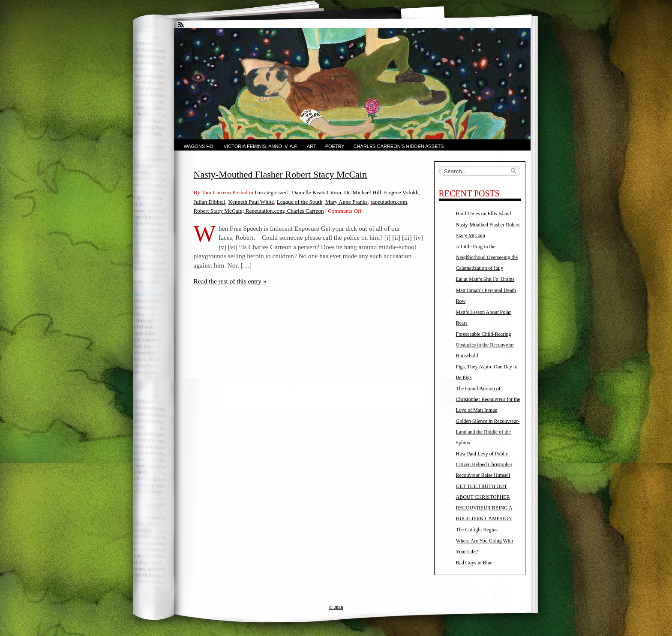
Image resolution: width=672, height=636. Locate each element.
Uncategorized (271, 192)
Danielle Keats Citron (316, 192)
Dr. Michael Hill (363, 192)
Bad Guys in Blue (474, 563)
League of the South (300, 202)
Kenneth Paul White (251, 202)
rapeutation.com (388, 202)
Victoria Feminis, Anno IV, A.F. (261, 146)
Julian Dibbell (210, 202)
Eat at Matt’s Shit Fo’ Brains (485, 279)
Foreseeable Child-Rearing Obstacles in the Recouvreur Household (485, 345)
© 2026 (336, 607)
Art (312, 146)
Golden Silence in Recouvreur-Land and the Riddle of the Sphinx (488, 432)
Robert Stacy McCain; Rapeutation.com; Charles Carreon (259, 211)
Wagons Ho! (199, 146)
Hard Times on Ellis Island (484, 214)
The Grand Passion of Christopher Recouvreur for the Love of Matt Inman (488, 399)
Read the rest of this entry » (230, 281)
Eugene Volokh (401, 192)
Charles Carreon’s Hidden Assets (399, 146)
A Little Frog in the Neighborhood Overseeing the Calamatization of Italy (487, 257)
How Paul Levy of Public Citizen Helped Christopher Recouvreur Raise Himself (484, 464)
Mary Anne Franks (346, 202)
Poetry (335, 146)
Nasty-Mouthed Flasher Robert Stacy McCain (280, 174)
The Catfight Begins (477, 530)
